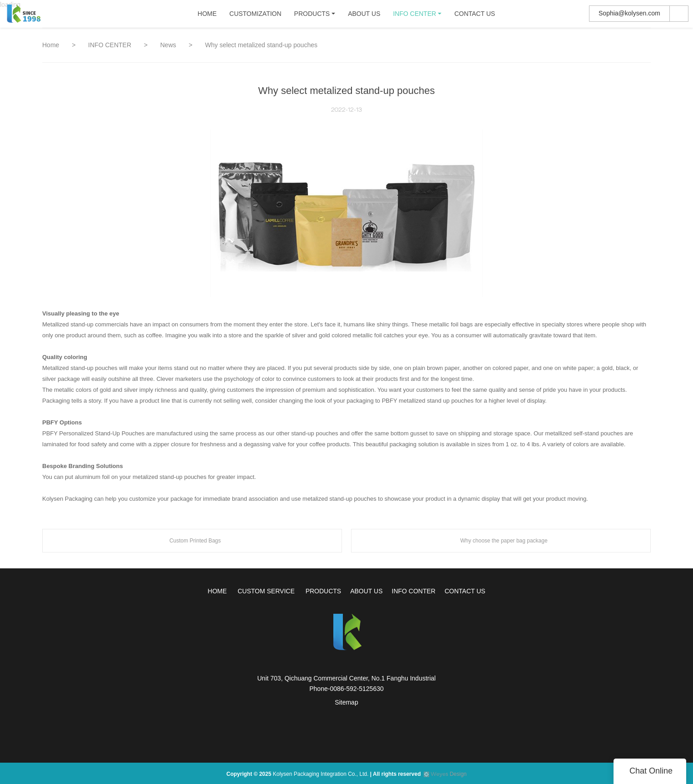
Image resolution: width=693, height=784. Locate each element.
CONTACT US (475, 16)
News (169, 45)
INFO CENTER (415, 16)
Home (51, 45)
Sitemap (346, 702)
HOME (207, 16)
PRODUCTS (312, 16)
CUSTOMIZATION (255, 16)
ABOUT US (364, 16)
